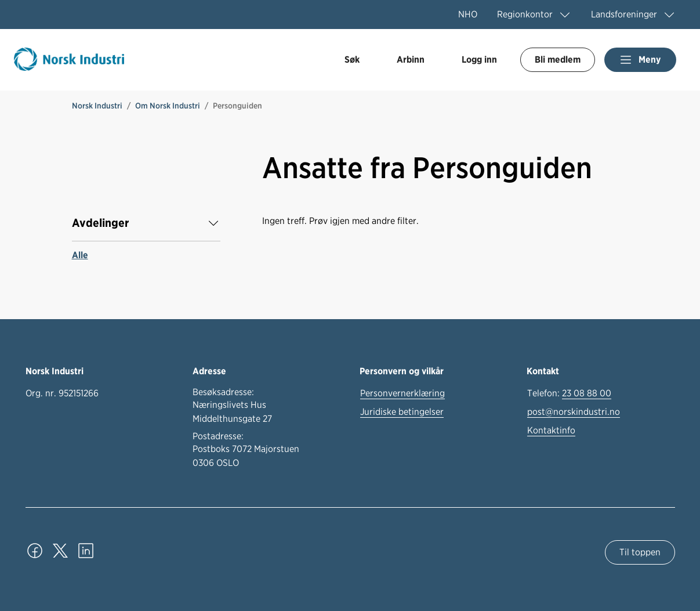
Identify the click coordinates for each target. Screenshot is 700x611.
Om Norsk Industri (168, 106)
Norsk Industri (97, 106)
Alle (80, 255)
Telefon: (569, 393)
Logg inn (479, 59)
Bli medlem (558, 59)
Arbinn (411, 59)
